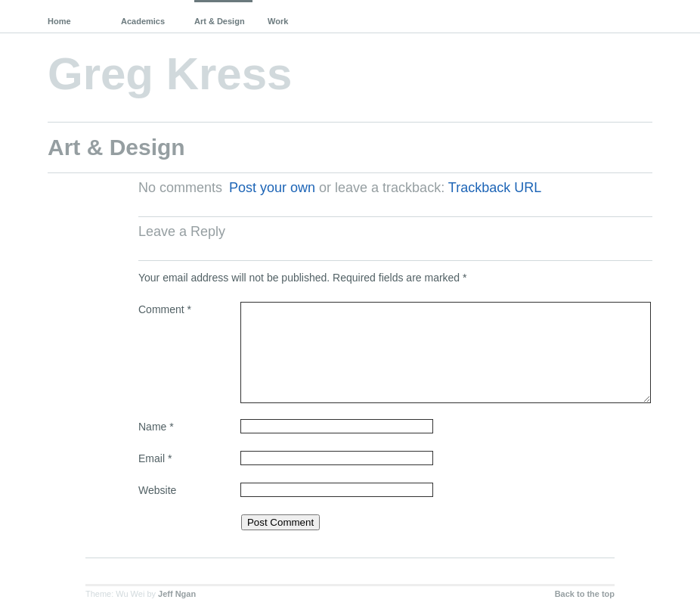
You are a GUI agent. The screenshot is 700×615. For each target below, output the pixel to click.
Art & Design (220, 21)
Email (155, 458)
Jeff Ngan (177, 594)
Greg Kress (170, 74)
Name (156, 427)
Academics (143, 21)
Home (59, 21)
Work (278, 21)
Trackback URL (495, 188)
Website (157, 490)
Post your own (272, 188)
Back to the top (585, 594)
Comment (165, 309)
